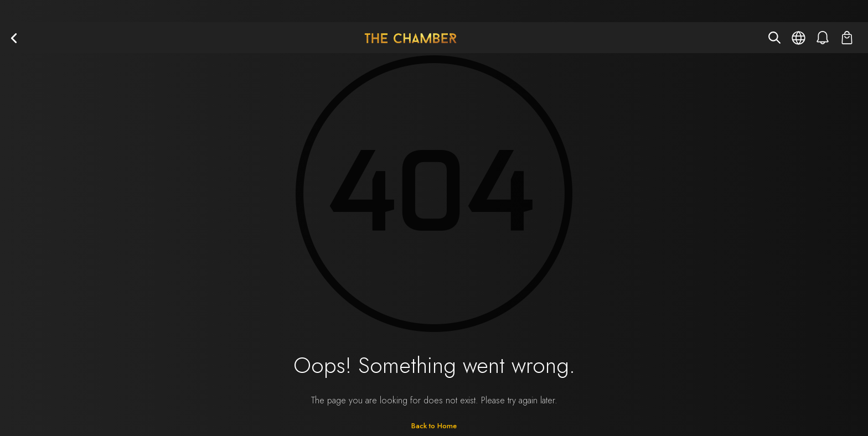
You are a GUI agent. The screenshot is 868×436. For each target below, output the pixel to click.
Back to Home (434, 426)
